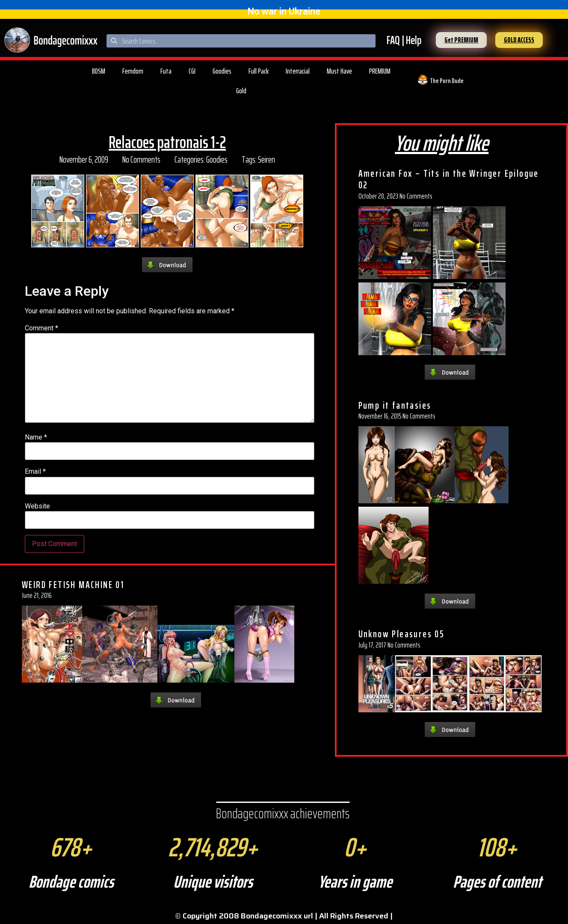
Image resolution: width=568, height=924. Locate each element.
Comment (41, 328)
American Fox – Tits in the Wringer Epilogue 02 (449, 179)
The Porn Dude (447, 81)
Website (37, 506)
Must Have (339, 71)
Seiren (266, 159)
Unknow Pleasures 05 (402, 634)
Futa (166, 71)
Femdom (133, 71)
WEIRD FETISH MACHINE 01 (73, 585)
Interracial (298, 71)
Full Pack (259, 71)
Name (36, 437)
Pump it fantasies (395, 405)
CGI (192, 71)
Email (35, 472)
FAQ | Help (404, 40)
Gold (241, 91)
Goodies (222, 71)
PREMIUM (380, 71)
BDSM (99, 71)
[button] (461, 40)
